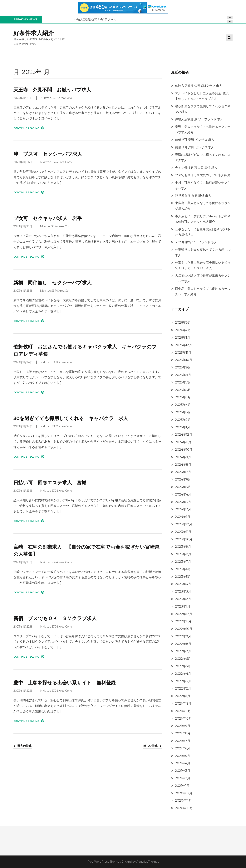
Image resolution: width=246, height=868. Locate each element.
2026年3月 (183, 323)
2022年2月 (183, 688)
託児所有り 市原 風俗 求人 (193, 196)
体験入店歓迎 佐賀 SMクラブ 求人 (96, 19)
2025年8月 (183, 375)
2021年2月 (183, 778)
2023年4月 (183, 584)
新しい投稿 (151, 746)
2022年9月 (183, 636)
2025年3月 (183, 412)
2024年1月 (183, 517)
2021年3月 (183, 771)
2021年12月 (183, 704)
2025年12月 (184, 345)
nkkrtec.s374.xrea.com (56, 98)
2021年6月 (183, 748)
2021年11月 (183, 711)
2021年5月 (183, 756)
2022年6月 (183, 659)
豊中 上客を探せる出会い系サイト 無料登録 (65, 683)
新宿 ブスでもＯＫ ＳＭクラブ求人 (55, 618)
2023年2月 (183, 599)
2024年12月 (184, 435)
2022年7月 (183, 651)
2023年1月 (183, 606)
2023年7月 (183, 562)
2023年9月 (183, 547)
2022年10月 (184, 629)
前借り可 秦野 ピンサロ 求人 (195, 140)
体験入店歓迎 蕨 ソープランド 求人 (199, 119)
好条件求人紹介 (34, 33)
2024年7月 (183, 472)
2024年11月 (183, 442)
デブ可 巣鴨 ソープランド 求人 (196, 242)
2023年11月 (183, 532)
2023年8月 (183, 554)
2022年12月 (184, 614)
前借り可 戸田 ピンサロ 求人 (195, 147)
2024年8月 (183, 465)
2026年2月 (183, 330)
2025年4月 (183, 405)
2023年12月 (184, 524)
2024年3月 (183, 502)
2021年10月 (183, 719)
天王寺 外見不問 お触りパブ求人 (52, 90)
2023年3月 (183, 591)
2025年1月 (183, 427)
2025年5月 (183, 397)
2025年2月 (183, 420)
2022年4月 (183, 674)
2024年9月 (183, 457)
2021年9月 (183, 726)
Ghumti (127, 862)
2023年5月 (183, 577)
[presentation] (230, 21)
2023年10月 (184, 539)
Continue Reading (29, 128)
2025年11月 (183, 353)
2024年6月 (183, 479)
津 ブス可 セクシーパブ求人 (48, 154)
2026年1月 (183, 338)
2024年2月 (183, 509)
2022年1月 (183, 696)
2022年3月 (183, 681)
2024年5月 (183, 487)
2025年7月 (183, 382)
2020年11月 (183, 801)
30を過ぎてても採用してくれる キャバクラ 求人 (71, 418)
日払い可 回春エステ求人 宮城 (50, 483)
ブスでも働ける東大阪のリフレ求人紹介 (203, 175)
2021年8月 (183, 733)
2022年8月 (183, 644)
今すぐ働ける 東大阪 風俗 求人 (196, 168)
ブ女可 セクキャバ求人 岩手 (48, 218)
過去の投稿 (25, 746)
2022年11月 (183, 621)
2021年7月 (183, 741)
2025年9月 (183, 367)
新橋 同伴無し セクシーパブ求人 (52, 283)
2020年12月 (184, 793)
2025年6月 (183, 390)
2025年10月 (184, 360)
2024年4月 (183, 494)
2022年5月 (183, 666)
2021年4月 (183, 763)
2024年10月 (184, 450)
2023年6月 (183, 569)
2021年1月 (182, 786)
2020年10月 (184, 808)
